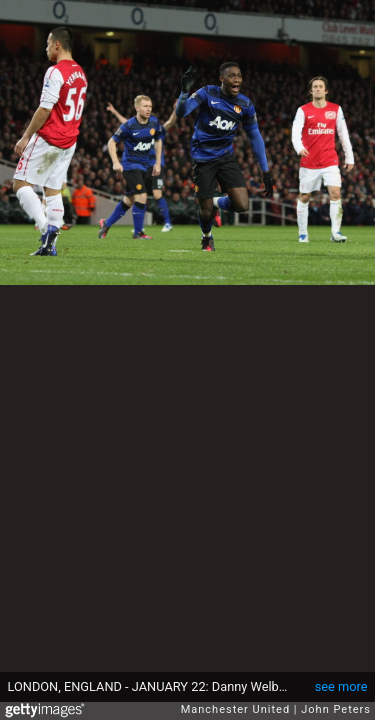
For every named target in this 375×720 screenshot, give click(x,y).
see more (341, 686)
